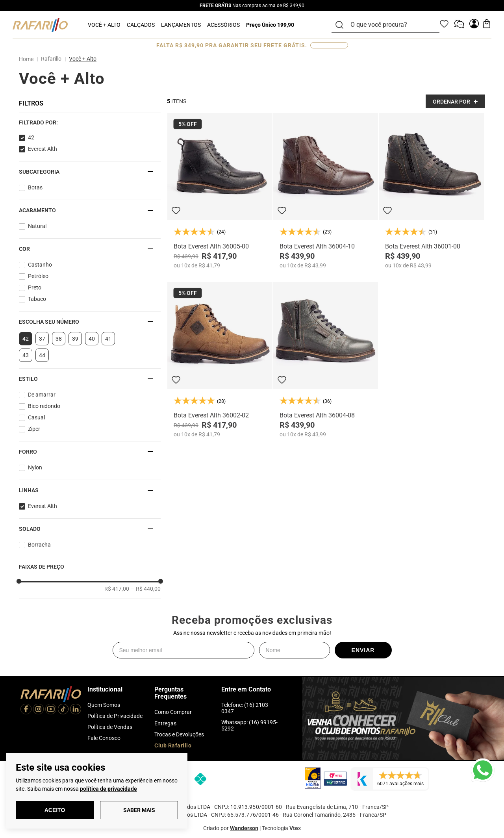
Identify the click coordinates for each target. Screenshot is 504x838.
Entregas (165, 723)
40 (92, 339)
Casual (36, 417)
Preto (35, 287)
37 (42, 339)
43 (26, 355)
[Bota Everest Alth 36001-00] (431, 191)
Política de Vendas (110, 727)
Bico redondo (44, 406)
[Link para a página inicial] (28, 59)
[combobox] (390, 25)
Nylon (35, 467)
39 (75, 339)
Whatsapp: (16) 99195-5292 (249, 725)
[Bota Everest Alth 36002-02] (220, 360)
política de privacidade (108, 789)
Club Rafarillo (173, 745)
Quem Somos (104, 705)
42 (31, 137)
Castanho (40, 265)
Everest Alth (43, 149)
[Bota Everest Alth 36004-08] (326, 360)
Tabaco (37, 299)
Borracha (39, 545)
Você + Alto (83, 59)
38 (59, 339)
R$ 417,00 (117, 589)
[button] (90, 122)
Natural (37, 226)
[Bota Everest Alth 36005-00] (220, 191)
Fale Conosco (104, 738)
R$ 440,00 (146, 589)
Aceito (55, 810)
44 (42, 355)
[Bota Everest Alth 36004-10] (326, 191)
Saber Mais (139, 810)
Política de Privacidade (115, 716)
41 (108, 339)
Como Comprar (173, 712)
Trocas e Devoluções (179, 734)
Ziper (34, 429)
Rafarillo (51, 59)
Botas (35, 187)
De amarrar (42, 395)
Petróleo (38, 276)
